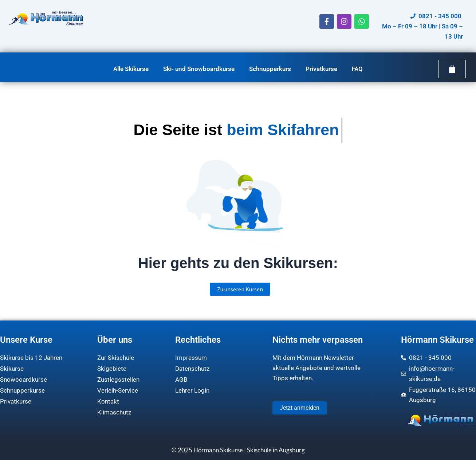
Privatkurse (321, 69)
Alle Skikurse (131, 69)
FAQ (357, 69)
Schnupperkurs (270, 69)
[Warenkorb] (452, 69)
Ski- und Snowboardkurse (199, 69)
